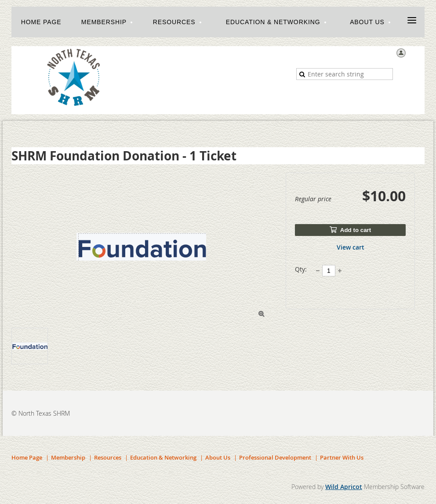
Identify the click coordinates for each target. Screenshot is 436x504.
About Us (218, 457)
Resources (108, 457)
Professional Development (275, 457)
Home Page (27, 457)
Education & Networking (163, 457)
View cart (351, 247)
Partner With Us (342, 457)
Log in (416, 52)
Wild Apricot (344, 487)
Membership (68, 457)
